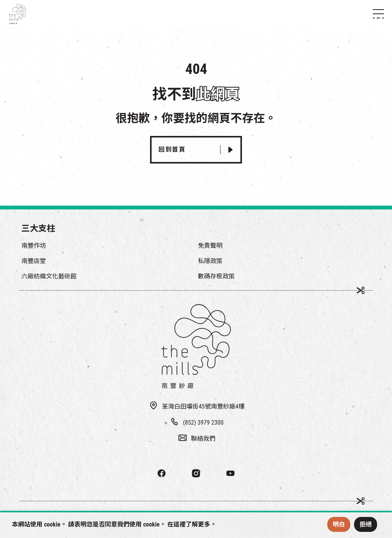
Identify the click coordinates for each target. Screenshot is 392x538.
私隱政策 (210, 261)
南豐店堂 (34, 261)
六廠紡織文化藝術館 (49, 276)
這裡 (180, 524)
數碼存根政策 (216, 276)
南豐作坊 (34, 246)
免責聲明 (210, 246)
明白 (339, 524)
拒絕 (366, 524)
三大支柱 (38, 228)
